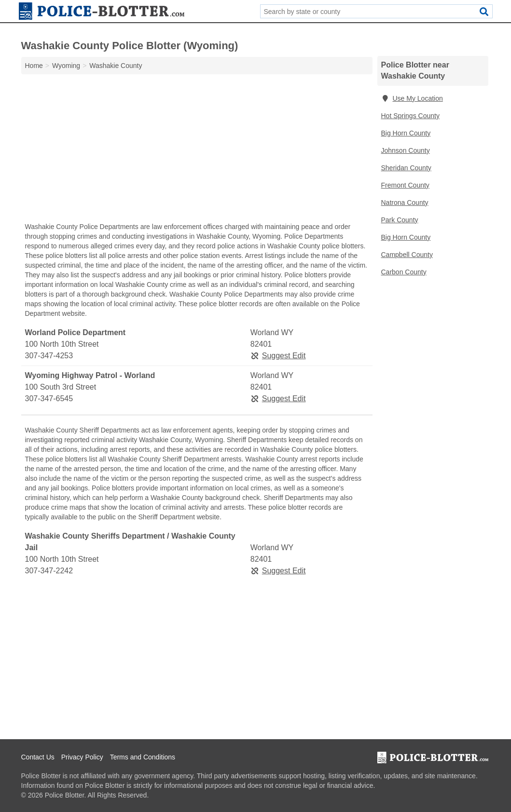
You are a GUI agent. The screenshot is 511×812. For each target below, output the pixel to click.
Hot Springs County (410, 116)
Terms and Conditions (143, 757)
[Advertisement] (197, 150)
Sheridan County (406, 168)
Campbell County (407, 255)
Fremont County (405, 185)
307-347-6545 (49, 399)
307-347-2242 (49, 571)
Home (34, 66)
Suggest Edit (278, 356)
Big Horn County (406, 133)
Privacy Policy (82, 757)
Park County (400, 220)
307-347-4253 (49, 356)
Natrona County (405, 203)
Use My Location (412, 98)
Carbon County (404, 272)
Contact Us (38, 757)
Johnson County (406, 150)
